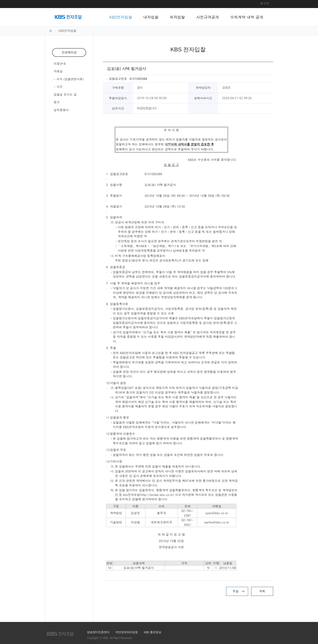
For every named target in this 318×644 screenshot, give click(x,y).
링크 (57, 102)
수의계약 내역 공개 (247, 17)
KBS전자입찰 (121, 17)
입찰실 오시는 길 (65, 94)
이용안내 (60, 63)
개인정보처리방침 (127, 632)
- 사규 (58, 87)
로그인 (265, 3)
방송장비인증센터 (98, 632)
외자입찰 (177, 17)
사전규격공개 (208, 17)
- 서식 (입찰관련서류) (69, 79)
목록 (262, 591)
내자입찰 (151, 17)
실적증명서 (61, 110)
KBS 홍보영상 (152, 632)
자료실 (58, 71)
